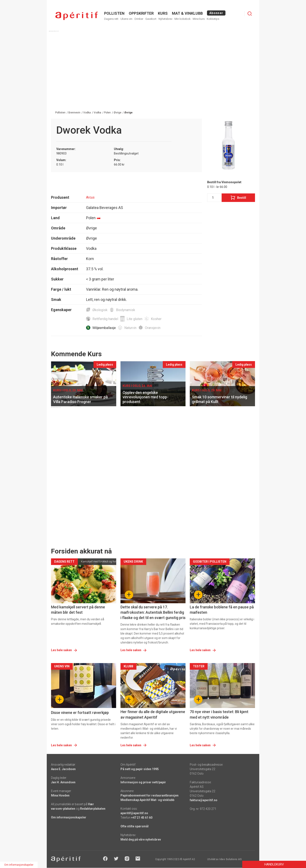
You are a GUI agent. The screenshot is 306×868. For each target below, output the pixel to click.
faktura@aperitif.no (204, 800)
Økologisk (100, 310)
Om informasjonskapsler (69, 817)
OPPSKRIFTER (141, 13)
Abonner (216, 13)
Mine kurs (199, 19)
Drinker (139, 19)
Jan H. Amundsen (63, 782)
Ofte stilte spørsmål (135, 826)
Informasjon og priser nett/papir (143, 782)
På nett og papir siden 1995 (140, 769)
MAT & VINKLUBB (187, 13)
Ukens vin (126, 19)
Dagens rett (111, 19)
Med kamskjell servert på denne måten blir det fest (78, 610)
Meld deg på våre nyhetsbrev (141, 839)
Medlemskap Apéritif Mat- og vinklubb (147, 800)
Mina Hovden (60, 795)
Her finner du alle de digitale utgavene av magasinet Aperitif (153, 714)
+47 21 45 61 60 (142, 818)
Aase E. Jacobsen (63, 769)
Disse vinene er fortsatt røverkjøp (80, 713)
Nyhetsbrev (165, 19)
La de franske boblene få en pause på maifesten (222, 610)
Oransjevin (153, 328)
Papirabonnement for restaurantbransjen (149, 795)
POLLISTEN (114, 13)
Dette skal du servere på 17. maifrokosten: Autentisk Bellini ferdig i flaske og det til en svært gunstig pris (153, 612)
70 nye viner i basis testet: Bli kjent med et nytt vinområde (219, 714)
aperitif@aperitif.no (134, 813)
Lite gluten (135, 319)
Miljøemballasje (104, 328)
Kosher (156, 319)
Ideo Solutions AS (230, 859)
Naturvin (130, 328)
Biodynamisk (126, 310)
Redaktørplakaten (93, 809)
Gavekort (151, 19)
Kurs (163, 13)
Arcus (90, 197)
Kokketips (213, 19)
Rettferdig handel (105, 319)
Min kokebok (183, 19)
